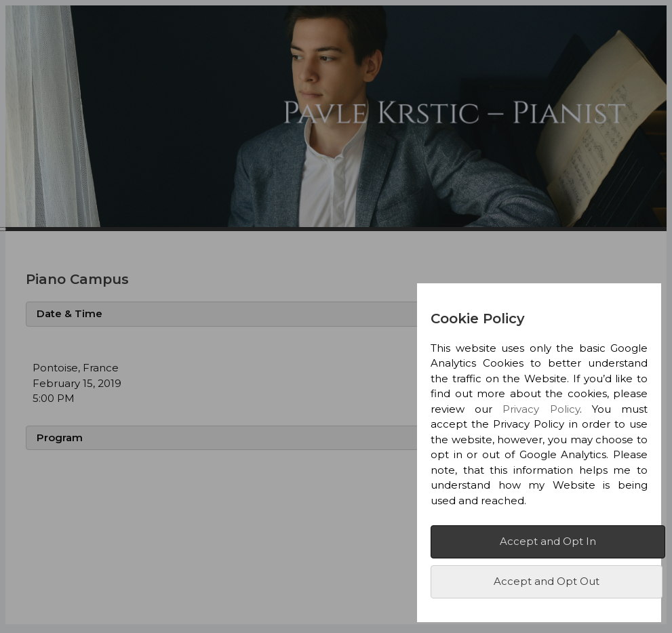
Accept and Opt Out (547, 581)
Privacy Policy (541, 409)
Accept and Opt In (548, 541)
